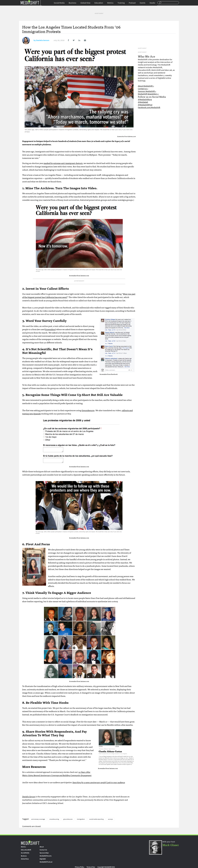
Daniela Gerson (43, 40)
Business (72, 3)
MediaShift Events (46, 856)
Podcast (132, 3)
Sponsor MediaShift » (147, 91)
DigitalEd (43, 859)
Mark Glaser (171, 845)
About (42, 847)
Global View (85, 3)
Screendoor (50, 329)
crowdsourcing (54, 819)
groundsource (68, 819)
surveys (110, 819)
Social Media (59, 3)
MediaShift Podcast (46, 862)
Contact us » (143, 89)
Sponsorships (44, 853)
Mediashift (30, 2)
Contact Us (43, 850)
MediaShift (30, 843)
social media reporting (96, 819)
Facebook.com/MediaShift (149, 107)
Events (143, 3)
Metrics (110, 3)
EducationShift (26, 850)
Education (99, 3)
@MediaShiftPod (145, 105)
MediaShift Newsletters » (148, 94)
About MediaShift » (146, 86)
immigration (81, 819)
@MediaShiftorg (145, 99)
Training (121, 3)
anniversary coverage (38, 819)
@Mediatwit (143, 102)
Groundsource (88, 410)
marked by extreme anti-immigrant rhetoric (63, 163)
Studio (152, 3)
